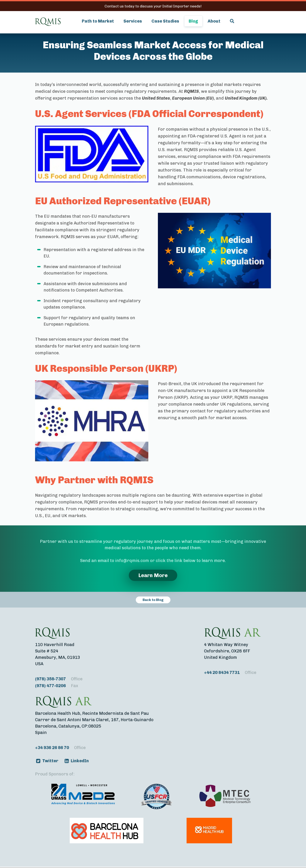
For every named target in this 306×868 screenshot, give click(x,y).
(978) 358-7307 (59, 679)
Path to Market (98, 21)
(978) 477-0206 (57, 686)
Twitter (50, 761)
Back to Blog (153, 600)
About (214, 21)
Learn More (153, 575)
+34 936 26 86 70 (60, 748)
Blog (193, 21)
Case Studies (165, 21)
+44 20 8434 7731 (230, 672)
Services (133, 21)
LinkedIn (80, 761)
